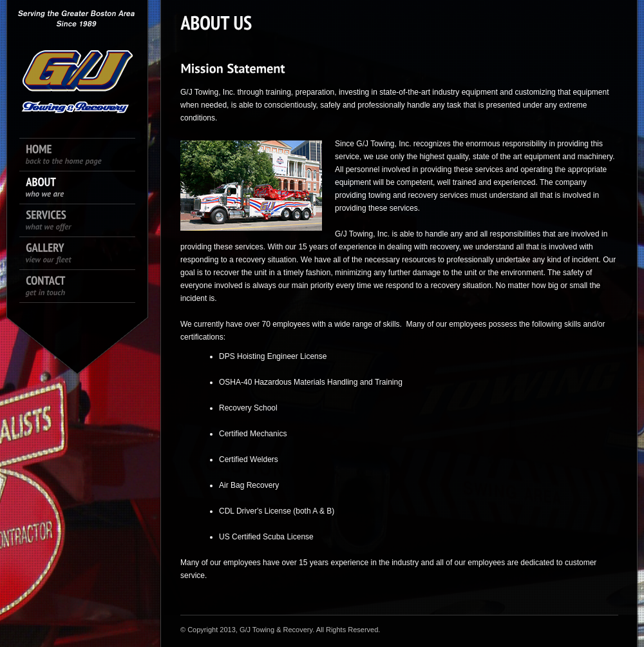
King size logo (77, 58)
